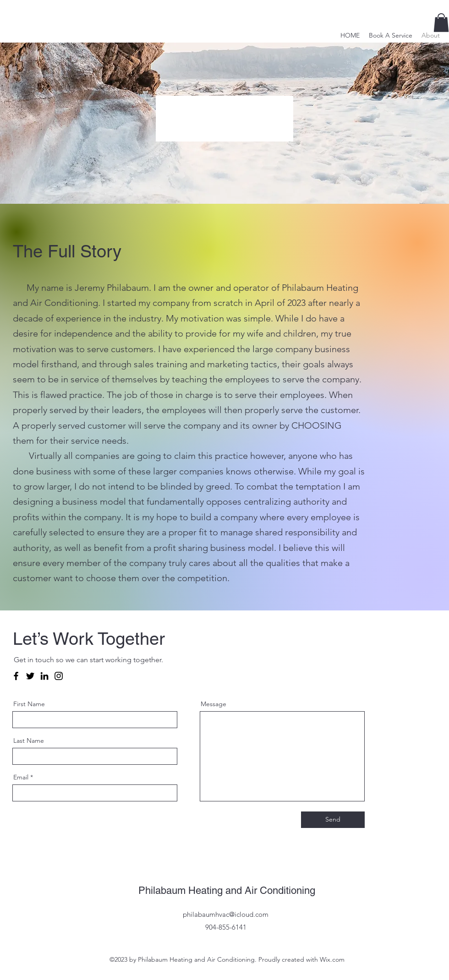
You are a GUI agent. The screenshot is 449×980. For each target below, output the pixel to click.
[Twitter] (30, 676)
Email (21, 777)
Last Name (29, 740)
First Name (29, 704)
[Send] (333, 820)
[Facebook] (16, 676)
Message (214, 704)
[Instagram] (59, 676)
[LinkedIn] (44, 676)
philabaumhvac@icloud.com (226, 914)
